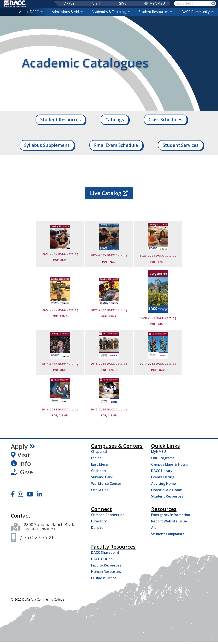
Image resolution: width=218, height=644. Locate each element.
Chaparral (99, 452)
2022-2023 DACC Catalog (60, 310)
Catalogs (115, 120)
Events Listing (163, 477)
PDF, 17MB (158, 262)
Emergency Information (171, 515)
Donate (97, 528)
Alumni (157, 528)
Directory (99, 521)
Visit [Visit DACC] (21, 455)
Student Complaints (168, 534)
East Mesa (99, 464)
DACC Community (198, 12)
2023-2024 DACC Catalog (158, 255)
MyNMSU (158, 452)
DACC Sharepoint (105, 552)
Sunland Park (102, 477)
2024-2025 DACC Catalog (109, 255)
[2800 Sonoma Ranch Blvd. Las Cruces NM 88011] (49, 527)
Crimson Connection (108, 515)
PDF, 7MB (109, 262)
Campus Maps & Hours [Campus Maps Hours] (170, 464)
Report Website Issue (169, 521)
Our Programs (163, 458)
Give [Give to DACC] (22, 472)
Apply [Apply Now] (23, 446)
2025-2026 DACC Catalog (60, 254)
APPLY (69, 3)
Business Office (104, 578)
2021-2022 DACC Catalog (109, 310)
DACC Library (162, 471)
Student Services (181, 145)
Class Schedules (165, 120)
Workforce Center (106, 483)
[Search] (213, 3)
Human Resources (106, 572)
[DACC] (15, 4)
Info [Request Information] (21, 463)
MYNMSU (155, 3)
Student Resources (156, 12)
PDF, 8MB (60, 260)
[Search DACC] (192, 3)
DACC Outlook (103, 559)
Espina (96, 458)
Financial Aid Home (167, 490)
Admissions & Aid (67, 12)
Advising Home (163, 483)
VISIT (97, 3)
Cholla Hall (100, 490)
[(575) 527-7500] (36, 537)
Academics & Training (111, 12)
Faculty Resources (106, 565)
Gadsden (98, 471)
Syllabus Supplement (47, 145)
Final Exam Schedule (116, 145)
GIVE (123, 3)
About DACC (31, 12)
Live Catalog (109, 193)
